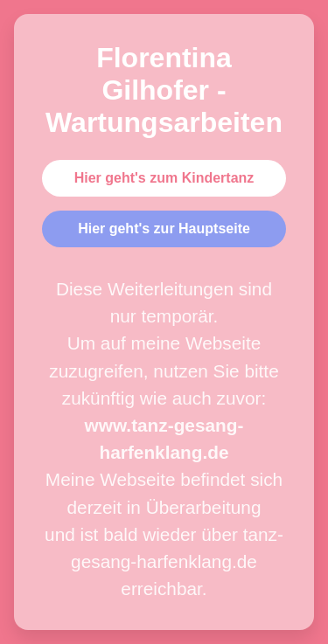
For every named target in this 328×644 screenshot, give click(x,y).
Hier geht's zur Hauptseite (164, 229)
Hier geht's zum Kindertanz (164, 178)
